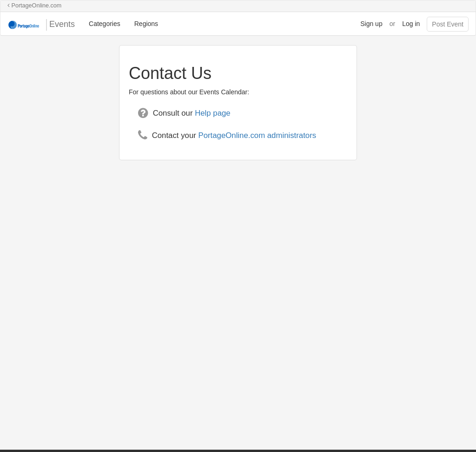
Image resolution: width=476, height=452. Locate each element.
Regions (146, 24)
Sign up (371, 24)
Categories (105, 24)
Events (41, 25)
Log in (411, 24)
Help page (213, 113)
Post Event (448, 24)
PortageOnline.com (34, 6)
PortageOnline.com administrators (257, 135)
